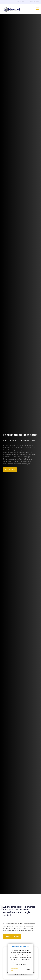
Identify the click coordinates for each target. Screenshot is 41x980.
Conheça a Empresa (12, 937)
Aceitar (28, 970)
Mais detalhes (9, 470)
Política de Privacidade (15, 970)
